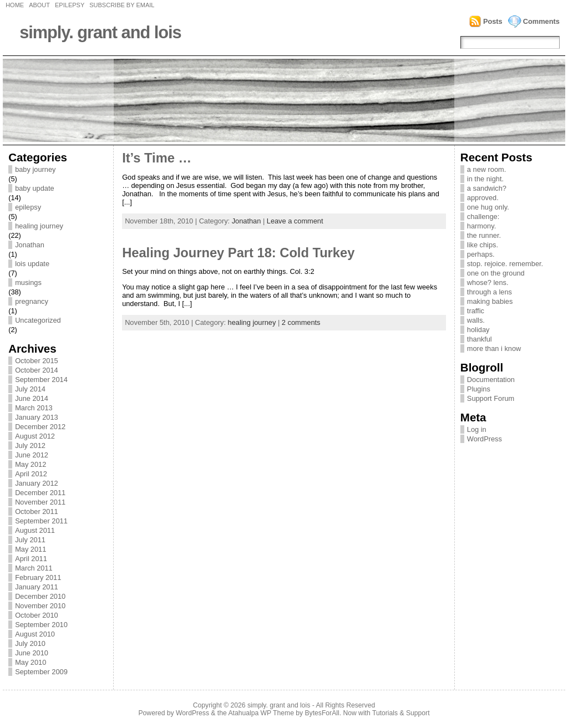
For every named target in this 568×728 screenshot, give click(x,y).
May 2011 (31, 549)
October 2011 (37, 511)
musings (28, 282)
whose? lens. (488, 282)
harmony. (481, 226)
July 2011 (30, 540)
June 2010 (32, 653)
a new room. (486, 169)
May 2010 (31, 662)
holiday (478, 330)
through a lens (490, 292)
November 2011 (40, 502)
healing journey (39, 226)
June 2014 (32, 398)
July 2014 (30, 389)
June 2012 (32, 455)
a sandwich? (487, 188)
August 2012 (35, 436)
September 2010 (41, 625)
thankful (480, 339)
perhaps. (481, 254)
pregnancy (32, 301)
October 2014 (37, 370)
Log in (477, 429)
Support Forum (491, 398)
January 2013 (37, 417)
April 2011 (31, 559)
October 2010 (37, 615)
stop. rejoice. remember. (505, 264)
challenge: (483, 217)
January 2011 (37, 587)
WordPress (485, 439)
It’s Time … (157, 158)
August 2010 (35, 634)
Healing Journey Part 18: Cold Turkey (238, 253)
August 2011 (35, 530)
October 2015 (37, 361)
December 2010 (40, 596)
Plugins (479, 389)
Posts (493, 21)
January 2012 (37, 483)
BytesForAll (322, 713)
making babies (490, 301)
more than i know (494, 348)
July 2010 (30, 643)
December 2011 (40, 493)
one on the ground (496, 273)
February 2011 (38, 577)
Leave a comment (295, 221)
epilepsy (28, 207)
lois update (32, 264)
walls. (476, 320)
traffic (476, 311)
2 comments (301, 322)
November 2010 (40, 606)
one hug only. (488, 207)
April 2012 (31, 474)
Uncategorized (38, 320)
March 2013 (34, 408)
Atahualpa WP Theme (261, 713)
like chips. (483, 245)
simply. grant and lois (100, 32)
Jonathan (30, 245)
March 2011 (34, 568)
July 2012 (30, 446)
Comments (541, 21)
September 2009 (41, 672)
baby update (34, 188)
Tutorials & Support (401, 713)
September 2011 (41, 521)
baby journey (35, 169)
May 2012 (31, 464)
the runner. (484, 235)
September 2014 (41, 380)
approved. (483, 198)
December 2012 (40, 427)
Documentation (491, 380)
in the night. (485, 179)
